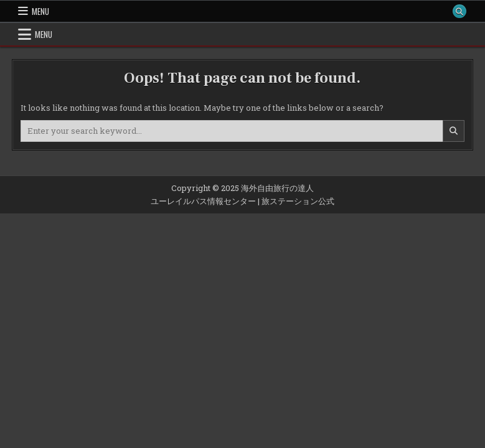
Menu (40, 11)
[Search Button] (459, 11)
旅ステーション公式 (298, 201)
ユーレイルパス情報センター (203, 201)
